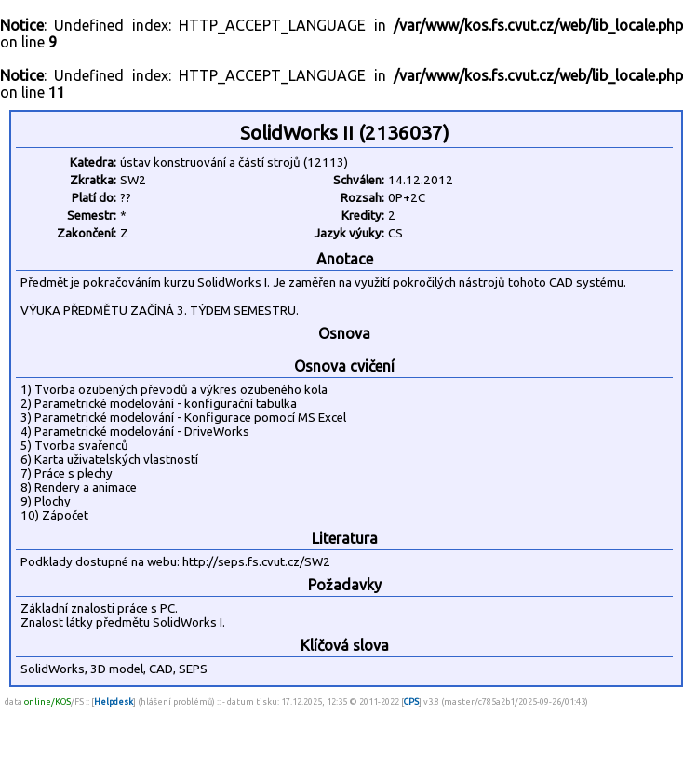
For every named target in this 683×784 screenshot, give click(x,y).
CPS (411, 702)
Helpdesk (114, 702)
